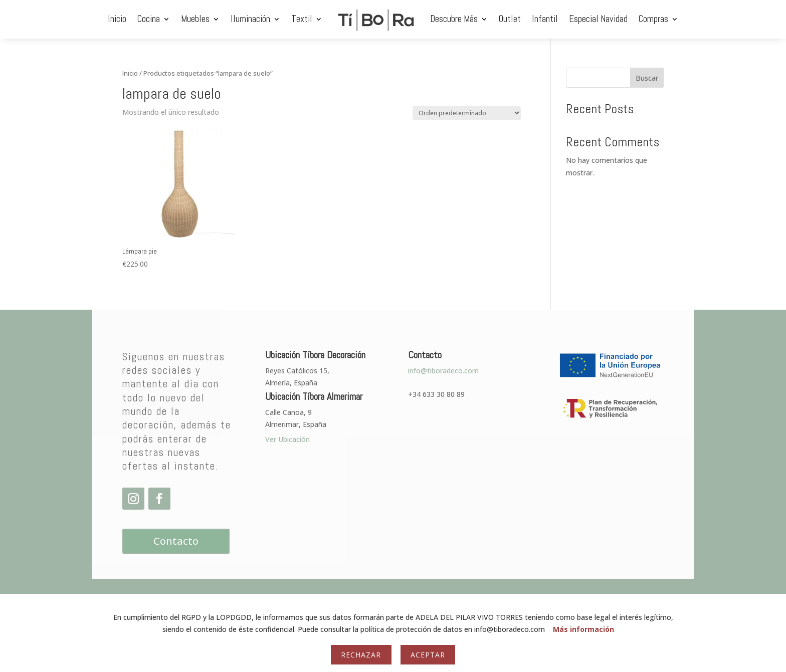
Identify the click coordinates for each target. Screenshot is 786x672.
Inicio (117, 19)
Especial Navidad (598, 19)
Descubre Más (454, 19)
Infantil (545, 19)
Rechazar (361, 655)
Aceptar (428, 655)
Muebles (195, 19)
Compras (653, 19)
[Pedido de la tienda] (467, 113)
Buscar (647, 78)
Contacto (176, 541)
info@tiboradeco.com (443, 371)
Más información (583, 629)
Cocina (149, 19)
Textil (302, 19)
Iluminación (250, 19)
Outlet (510, 19)
